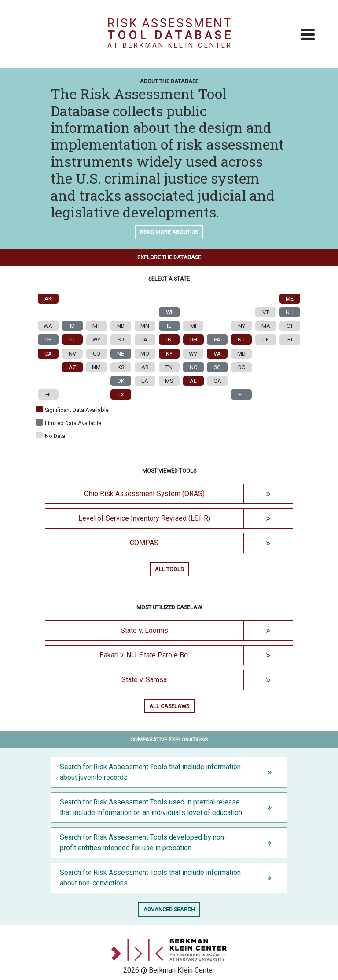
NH (290, 312)
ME (290, 299)
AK (48, 299)
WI (169, 312)
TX (121, 395)
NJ (242, 340)
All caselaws (169, 706)
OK (121, 381)
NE (121, 354)
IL (169, 326)
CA (48, 354)
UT (72, 340)
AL (193, 381)
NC (193, 367)
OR (48, 340)
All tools (169, 569)
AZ (72, 367)
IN (169, 340)
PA (217, 340)
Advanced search (169, 909)
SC (217, 367)
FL (242, 395)
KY (169, 354)
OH (193, 340)
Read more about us (169, 232)
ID (72, 326)
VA (217, 354)
